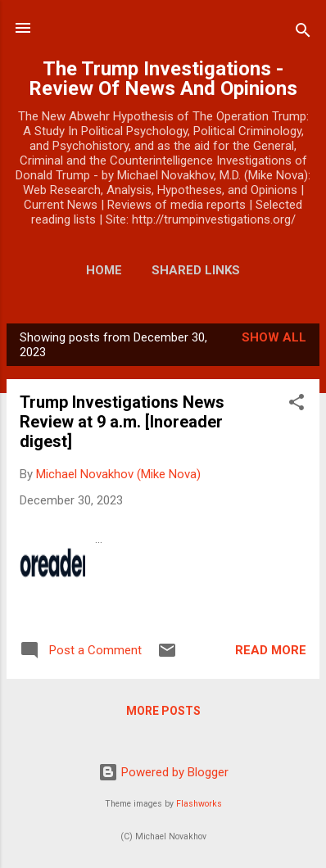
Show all (274, 337)
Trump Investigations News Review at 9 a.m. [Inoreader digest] (122, 422)
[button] (297, 405)
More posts (163, 711)
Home (104, 270)
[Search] (303, 33)
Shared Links (196, 270)
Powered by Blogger (163, 772)
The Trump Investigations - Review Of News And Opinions (163, 79)
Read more (271, 650)
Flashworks (199, 804)
